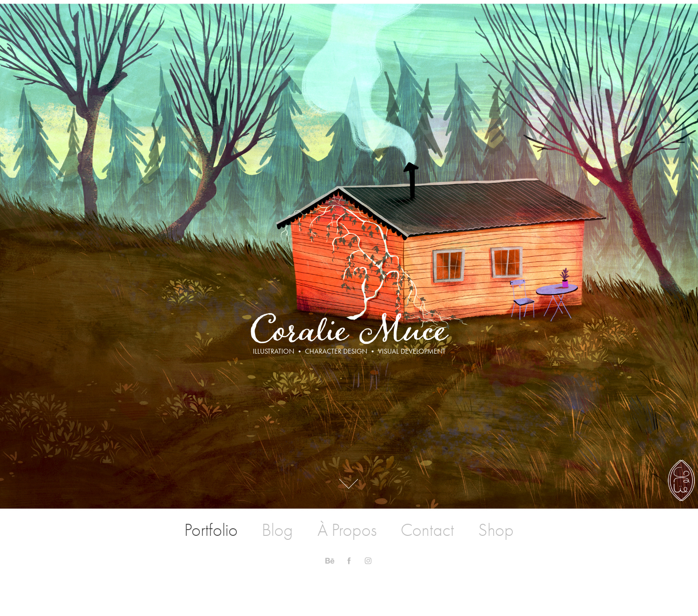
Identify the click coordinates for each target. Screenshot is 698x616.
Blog (277, 530)
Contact (427, 530)
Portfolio (211, 530)
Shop (496, 530)
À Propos (347, 530)
